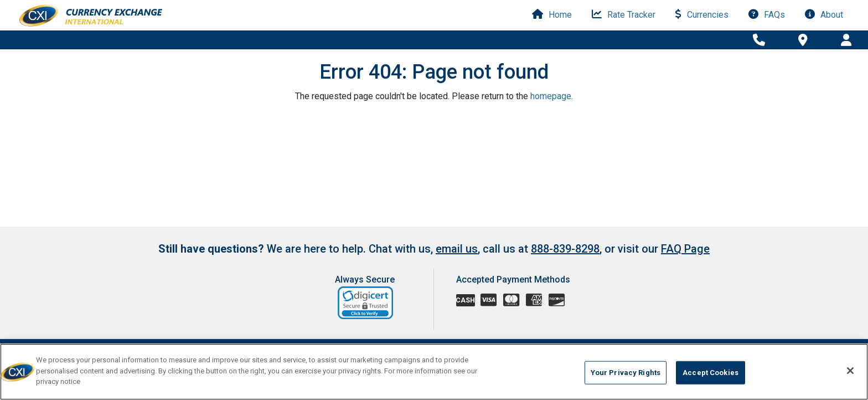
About (824, 15)
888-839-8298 (565, 249)
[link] (366, 303)
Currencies (702, 15)
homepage (551, 96)
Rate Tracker (624, 15)
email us (457, 249)
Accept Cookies (711, 373)
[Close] (850, 371)
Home (552, 15)
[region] (434, 372)
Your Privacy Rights (626, 373)
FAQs (767, 15)
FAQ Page (685, 249)
